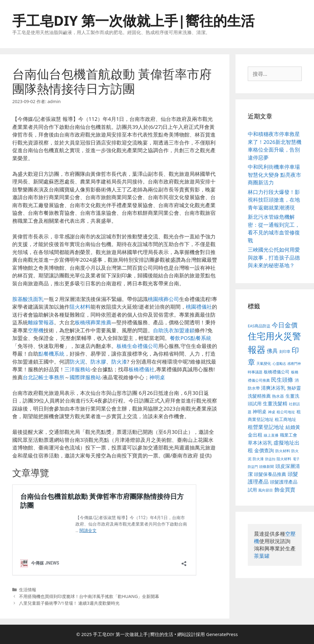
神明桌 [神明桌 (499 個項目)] (260, 411)
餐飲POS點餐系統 (191, 338)
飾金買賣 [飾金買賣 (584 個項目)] (285, 490)
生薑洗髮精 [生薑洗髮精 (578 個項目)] (275, 403)
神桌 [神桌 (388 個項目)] (272, 412)
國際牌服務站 (85, 377)
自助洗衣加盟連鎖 (174, 330)
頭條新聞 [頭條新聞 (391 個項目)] (266, 467)
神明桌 (157, 377)
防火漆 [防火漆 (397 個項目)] (258, 459)
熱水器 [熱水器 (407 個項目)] (278, 396)
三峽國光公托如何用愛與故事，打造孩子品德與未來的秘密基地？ (274, 257)
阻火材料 (80, 307)
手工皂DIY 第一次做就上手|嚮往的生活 (133, 20)
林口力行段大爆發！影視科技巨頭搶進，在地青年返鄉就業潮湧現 (274, 200)
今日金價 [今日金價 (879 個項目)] (285, 325)
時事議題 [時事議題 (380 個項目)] (255, 372)
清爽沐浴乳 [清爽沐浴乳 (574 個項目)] (273, 388)
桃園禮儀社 (199, 307)
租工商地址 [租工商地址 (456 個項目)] (285, 419)
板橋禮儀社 (142, 369)
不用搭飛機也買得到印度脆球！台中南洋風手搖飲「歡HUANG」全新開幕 (89, 596)
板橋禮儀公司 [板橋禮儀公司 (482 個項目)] (277, 372)
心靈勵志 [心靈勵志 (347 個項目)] (279, 364)
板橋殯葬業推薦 (93, 322)
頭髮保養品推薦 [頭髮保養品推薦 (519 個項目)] (270, 474)
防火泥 (77, 362)
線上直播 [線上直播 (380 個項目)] (271, 435)
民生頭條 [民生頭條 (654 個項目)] (282, 380)
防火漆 (119, 362)
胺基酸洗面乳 (28, 299)
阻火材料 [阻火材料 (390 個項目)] (284, 459)
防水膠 (98, 362)
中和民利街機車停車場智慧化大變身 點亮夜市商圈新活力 (274, 175)
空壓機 (36, 330)
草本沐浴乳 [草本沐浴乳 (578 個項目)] (260, 443)
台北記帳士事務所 (44, 377)
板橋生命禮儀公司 (137, 346)
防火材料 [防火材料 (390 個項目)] (283, 451)
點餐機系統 (51, 354)
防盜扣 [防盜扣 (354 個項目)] (270, 459)
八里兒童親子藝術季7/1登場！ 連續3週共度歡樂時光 (69, 603)
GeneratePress (222, 634)
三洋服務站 (77, 369)
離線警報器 (41, 322)
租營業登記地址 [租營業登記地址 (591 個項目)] (266, 427)
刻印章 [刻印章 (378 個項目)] (285, 351)
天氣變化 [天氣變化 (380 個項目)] (264, 363)
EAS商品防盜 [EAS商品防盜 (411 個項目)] (259, 326)
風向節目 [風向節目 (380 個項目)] (266, 490)
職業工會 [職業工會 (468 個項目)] (289, 435)
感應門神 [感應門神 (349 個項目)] (294, 364)
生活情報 (28, 590)
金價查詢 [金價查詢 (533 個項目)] (264, 450)
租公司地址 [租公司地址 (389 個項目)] (286, 412)
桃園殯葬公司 (163, 299)
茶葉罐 (262, 556)
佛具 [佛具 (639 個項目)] (272, 351)
